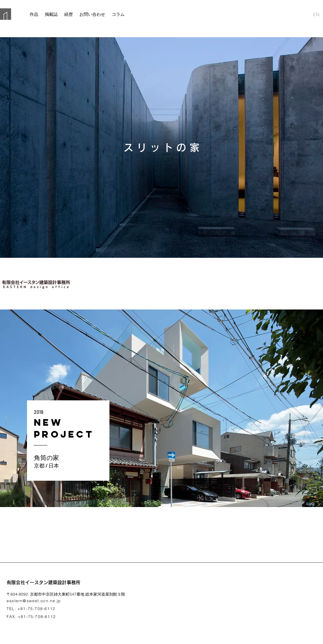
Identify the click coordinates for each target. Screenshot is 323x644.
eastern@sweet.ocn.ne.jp (34, 601)
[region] (161, 408)
